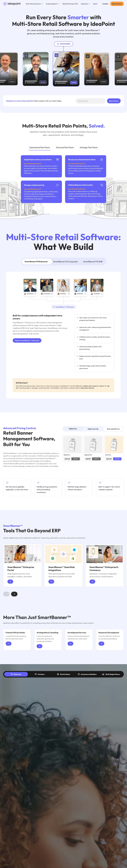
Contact (105, 4)
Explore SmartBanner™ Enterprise (27, 342)
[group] (22, 567)
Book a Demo (117, 4)
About (95, 4)
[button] (34, 4)
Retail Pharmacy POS (70, 4)
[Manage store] (9, 82)
